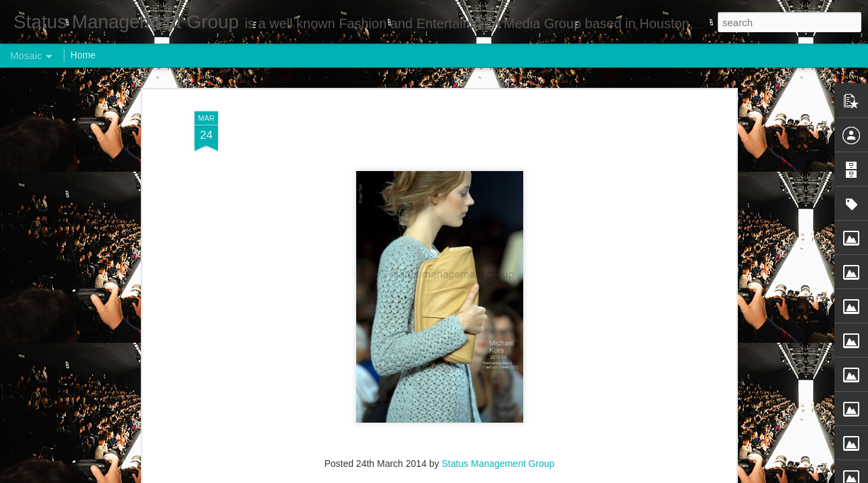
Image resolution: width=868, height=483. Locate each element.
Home (83, 55)
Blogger (476, 476)
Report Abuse (516, 476)
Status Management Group (498, 352)
